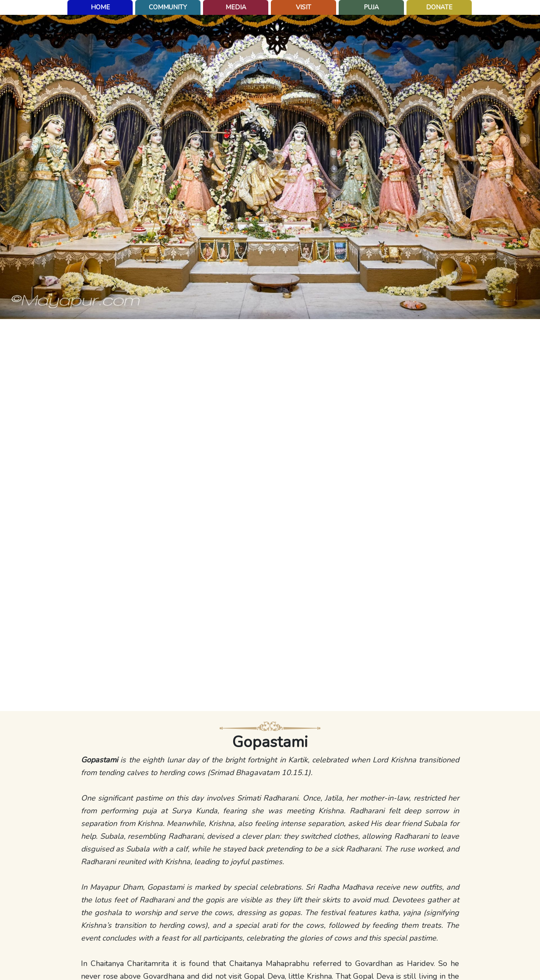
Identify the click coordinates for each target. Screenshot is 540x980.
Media (236, 7)
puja (371, 7)
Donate (439, 7)
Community (168, 7)
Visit (303, 7)
